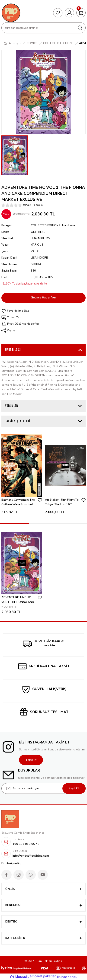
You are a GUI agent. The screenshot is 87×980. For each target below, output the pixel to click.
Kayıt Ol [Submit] (74, 788)
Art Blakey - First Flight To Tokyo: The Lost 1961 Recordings (62, 502)
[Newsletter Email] (43, 788)
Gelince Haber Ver (43, 298)
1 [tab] (14, 524)
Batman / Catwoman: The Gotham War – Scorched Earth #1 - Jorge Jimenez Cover (18, 502)
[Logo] (11, 13)
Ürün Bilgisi (13, 350)
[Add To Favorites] (43, 311)
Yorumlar (11, 406)
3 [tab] (72, 524)
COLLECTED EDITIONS (45, 225)
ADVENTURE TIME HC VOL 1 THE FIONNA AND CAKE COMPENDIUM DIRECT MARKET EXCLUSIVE (18, 600)
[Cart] (81, 13)
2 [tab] (43, 524)
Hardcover (69, 225)
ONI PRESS (38, 232)
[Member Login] (69, 13)
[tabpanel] (22, 475)
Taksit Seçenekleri (17, 421)
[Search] (43, 28)
